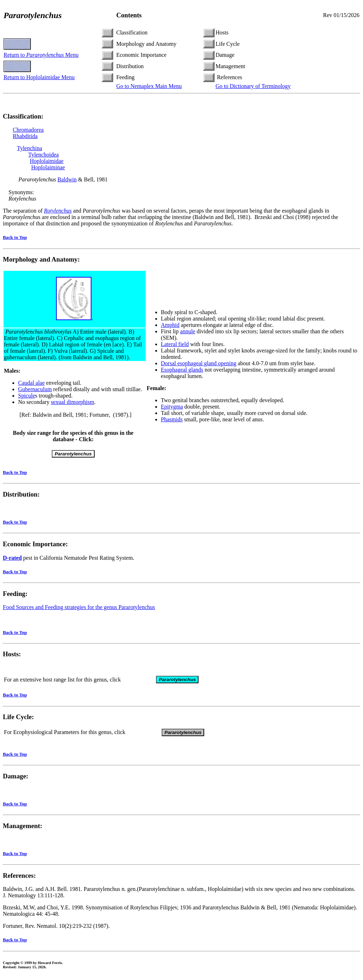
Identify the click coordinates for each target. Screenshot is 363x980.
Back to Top (15, 237)
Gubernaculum (35, 389)
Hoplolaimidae (47, 161)
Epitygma (172, 407)
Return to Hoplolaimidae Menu (39, 77)
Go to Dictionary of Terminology (253, 86)
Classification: (23, 116)
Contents (129, 15)
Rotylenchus (58, 211)
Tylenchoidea (44, 155)
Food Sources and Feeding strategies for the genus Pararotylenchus (79, 607)
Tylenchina (30, 148)
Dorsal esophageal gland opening (199, 363)
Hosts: (12, 655)
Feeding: (15, 594)
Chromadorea (28, 130)
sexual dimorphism (72, 402)
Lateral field (175, 344)
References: (19, 878)
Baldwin (67, 179)
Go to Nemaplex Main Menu (149, 86)
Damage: (16, 778)
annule (188, 331)
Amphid (170, 325)
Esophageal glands (182, 370)
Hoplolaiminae (48, 167)
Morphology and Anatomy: (41, 259)
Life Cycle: (18, 719)
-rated (12, 558)
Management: (23, 828)
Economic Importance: (35, 544)
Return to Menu (41, 55)
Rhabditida (25, 136)
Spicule (27, 396)
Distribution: (21, 494)
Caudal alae (31, 383)
